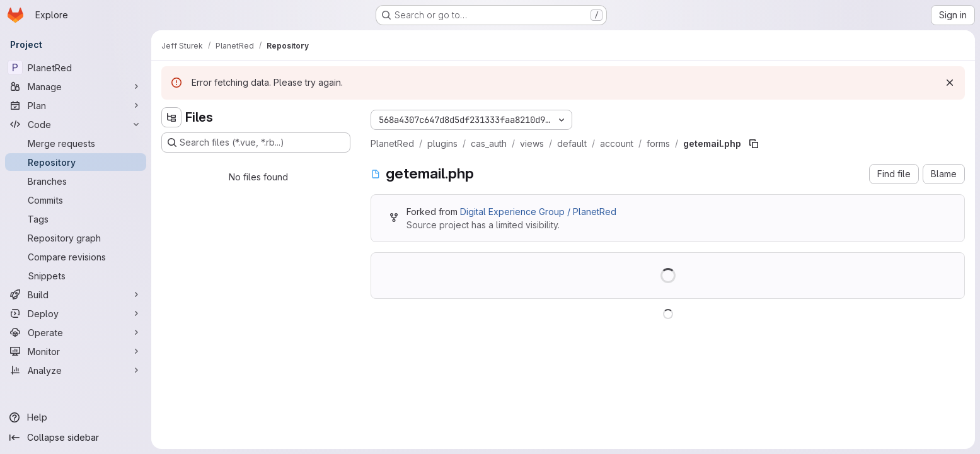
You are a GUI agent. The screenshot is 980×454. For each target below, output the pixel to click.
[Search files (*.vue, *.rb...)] (256, 143)
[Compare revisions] (76, 257)
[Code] (76, 124)
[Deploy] (76, 313)
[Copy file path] (754, 144)
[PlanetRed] (76, 67)
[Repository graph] (76, 238)
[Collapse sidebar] (76, 438)
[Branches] (76, 181)
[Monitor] (76, 351)
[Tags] (76, 219)
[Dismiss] (950, 83)
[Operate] (76, 332)
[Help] (76, 417)
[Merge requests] (76, 143)
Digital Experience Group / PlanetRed (538, 212)
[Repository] (76, 162)
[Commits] (76, 200)
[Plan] (76, 105)
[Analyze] (76, 370)
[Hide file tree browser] (171, 117)
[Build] (76, 294)
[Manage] (76, 86)
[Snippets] (76, 276)
